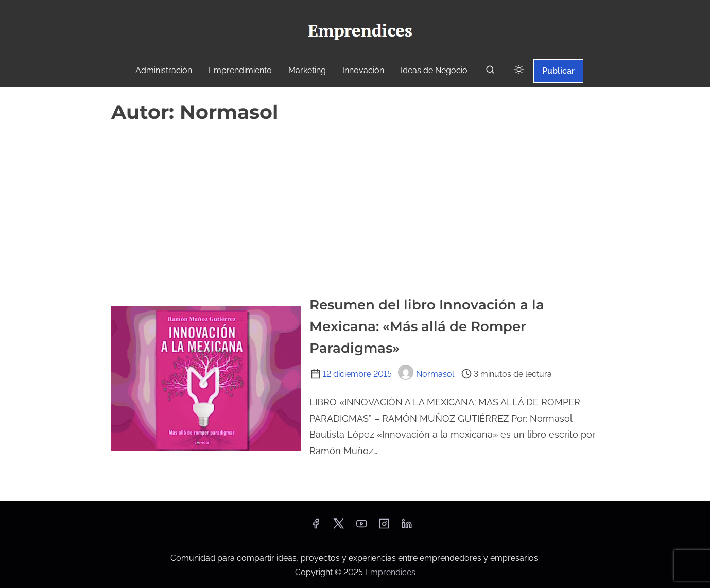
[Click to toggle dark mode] (519, 70)
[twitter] (339, 527)
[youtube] (361, 527)
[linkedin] (407, 527)
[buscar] (490, 72)
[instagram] (384, 527)
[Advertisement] (355, 205)
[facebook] (316, 527)
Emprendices (390, 572)
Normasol (426, 374)
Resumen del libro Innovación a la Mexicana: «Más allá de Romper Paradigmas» (427, 326)
